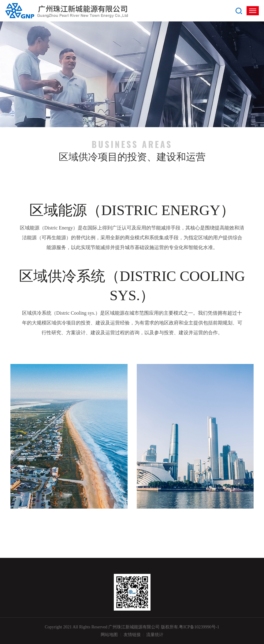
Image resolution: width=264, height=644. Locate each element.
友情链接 (132, 635)
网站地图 (109, 635)
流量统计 (155, 635)
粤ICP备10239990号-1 (199, 627)
